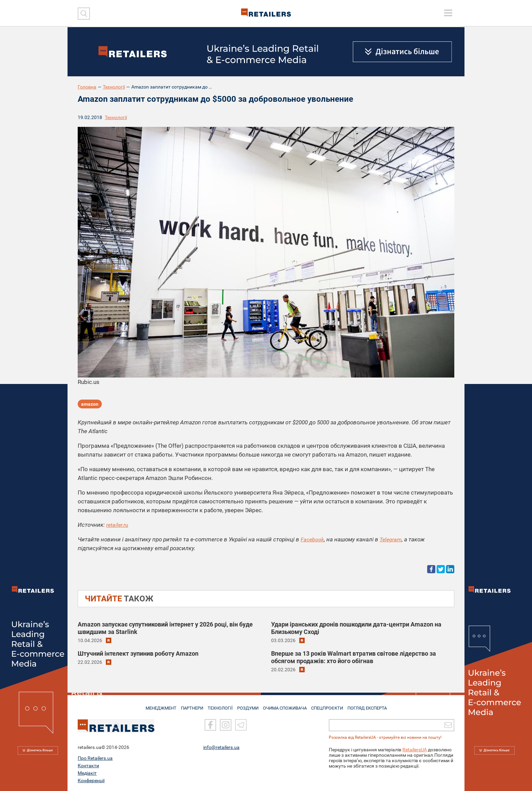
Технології (114, 87)
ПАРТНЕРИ (188, 706)
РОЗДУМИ (248, 706)
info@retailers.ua (221, 747)
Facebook (313, 539)
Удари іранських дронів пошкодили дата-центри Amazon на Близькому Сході (356, 628)
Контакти (88, 766)
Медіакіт (87, 773)
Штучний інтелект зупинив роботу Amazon (138, 653)
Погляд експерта (373, 706)
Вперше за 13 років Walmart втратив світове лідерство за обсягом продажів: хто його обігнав (354, 657)
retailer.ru (118, 525)
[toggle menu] (448, 13)
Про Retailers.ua (95, 758)
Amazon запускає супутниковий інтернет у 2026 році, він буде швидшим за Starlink (165, 628)
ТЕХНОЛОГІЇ (219, 706)
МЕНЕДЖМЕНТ (155, 706)
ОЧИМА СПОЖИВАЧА (287, 706)
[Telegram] (241, 725)
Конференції (91, 780)
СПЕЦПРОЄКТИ (330, 706)
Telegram (392, 539)
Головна (87, 87)
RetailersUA (415, 750)
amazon (90, 405)
